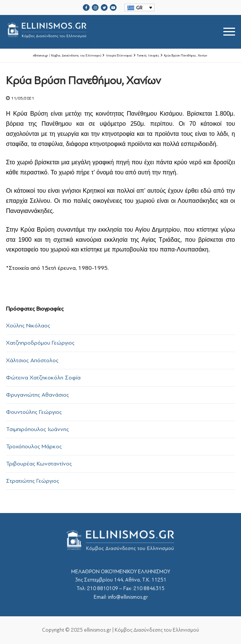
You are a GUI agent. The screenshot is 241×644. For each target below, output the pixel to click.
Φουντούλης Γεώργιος (34, 412)
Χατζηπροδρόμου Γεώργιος (40, 343)
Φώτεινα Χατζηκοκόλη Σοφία (43, 378)
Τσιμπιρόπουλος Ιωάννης (37, 429)
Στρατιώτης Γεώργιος (33, 481)
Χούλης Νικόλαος (28, 326)
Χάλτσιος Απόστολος (32, 360)
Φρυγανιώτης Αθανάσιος (37, 395)
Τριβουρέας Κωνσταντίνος (39, 464)
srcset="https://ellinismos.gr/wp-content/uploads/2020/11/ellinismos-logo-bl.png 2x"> (86, 32)
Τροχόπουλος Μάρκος (34, 446)
